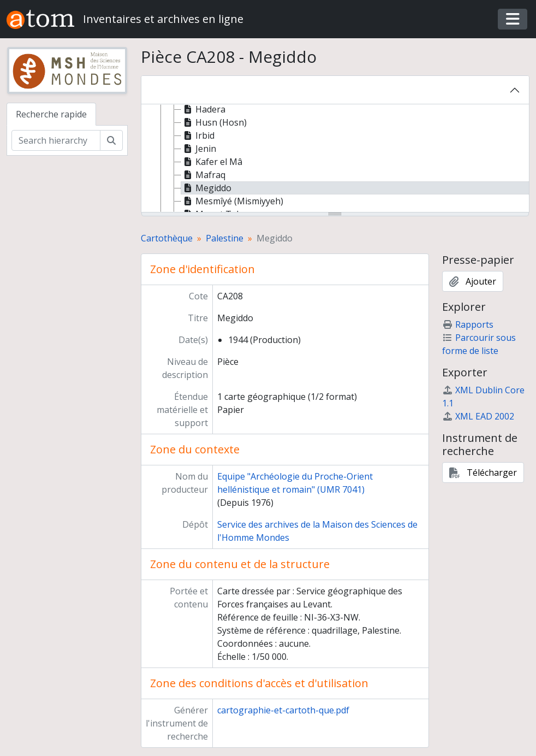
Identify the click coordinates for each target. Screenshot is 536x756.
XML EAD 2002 (478, 416)
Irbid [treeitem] (198, 135)
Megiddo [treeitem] (206, 188)
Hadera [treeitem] (203, 109)
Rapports (468, 324)
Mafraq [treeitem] (203, 175)
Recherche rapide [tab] (51, 114)
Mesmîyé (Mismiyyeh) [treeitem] (232, 201)
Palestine (225, 238)
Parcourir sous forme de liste (479, 344)
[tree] (335, 159)
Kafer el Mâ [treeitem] (212, 162)
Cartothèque (167, 238)
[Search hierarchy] (56, 140)
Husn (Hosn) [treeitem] (214, 122)
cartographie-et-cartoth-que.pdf (283, 710)
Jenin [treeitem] (199, 149)
